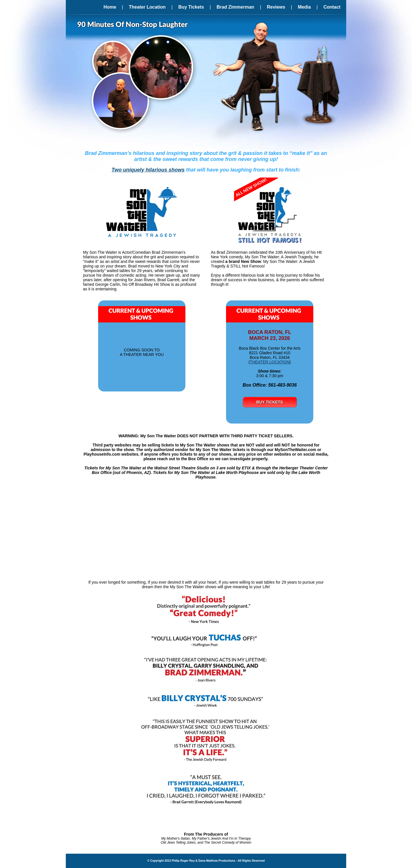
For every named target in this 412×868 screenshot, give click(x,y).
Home (110, 7)
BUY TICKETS (270, 402)
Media (304, 7)
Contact (332, 7)
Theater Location (147, 7)
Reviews (276, 7)
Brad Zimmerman (235, 7)
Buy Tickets (191, 7)
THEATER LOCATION (270, 362)
